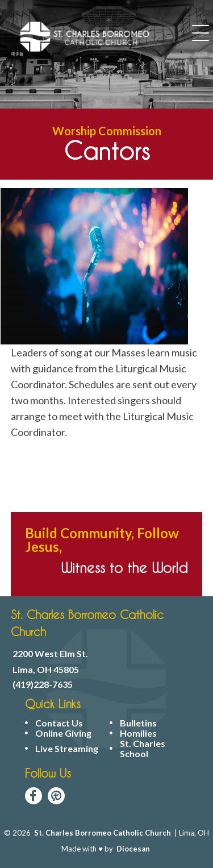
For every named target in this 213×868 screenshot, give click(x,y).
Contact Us (59, 723)
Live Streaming (67, 749)
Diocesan (133, 849)
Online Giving (63, 733)
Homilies (138, 733)
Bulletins (138, 723)
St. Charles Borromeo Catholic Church (103, 833)
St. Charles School (143, 749)
